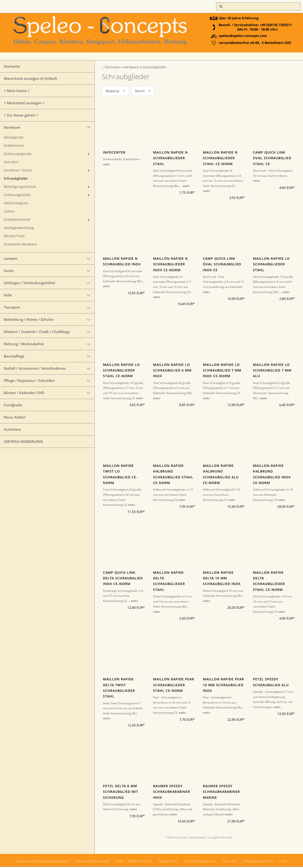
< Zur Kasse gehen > (21, 115)
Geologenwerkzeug (19, 228)
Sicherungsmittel (17, 195)
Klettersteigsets (16, 203)
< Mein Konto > (17, 91)
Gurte (9, 271)
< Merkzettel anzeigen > (24, 103)
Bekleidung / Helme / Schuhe (29, 319)
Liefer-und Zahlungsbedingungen (43, 861)
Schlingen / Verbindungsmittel (29, 283)
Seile (8, 295)
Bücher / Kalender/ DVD (24, 393)
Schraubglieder (16, 178)
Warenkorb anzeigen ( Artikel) (30, 78)
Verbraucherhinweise (92, 861)
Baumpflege (14, 356)
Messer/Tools (14, 236)
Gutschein (12, 429)
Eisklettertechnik (17, 220)
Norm (140, 91)
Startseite (12, 66)
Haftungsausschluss (258, 861)
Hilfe (283, 861)
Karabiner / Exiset (18, 170)
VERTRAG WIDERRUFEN (23, 442)
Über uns (229, 861)
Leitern (9, 211)
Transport (12, 307)
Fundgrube (13, 405)
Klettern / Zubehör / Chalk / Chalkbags (37, 332)
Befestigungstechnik (20, 187)
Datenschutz (168, 861)
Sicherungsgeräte (18, 154)
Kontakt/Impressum (200, 861)
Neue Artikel (15, 417)
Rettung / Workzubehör (24, 344)
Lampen (11, 258)
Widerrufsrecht (140, 861)
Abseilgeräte (14, 137)
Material (112, 91)
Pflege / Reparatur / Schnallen (29, 380)
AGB (119, 861)
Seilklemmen (14, 146)
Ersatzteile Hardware (20, 244)
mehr (107, 164)
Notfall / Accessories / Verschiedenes (35, 368)
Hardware (12, 127)
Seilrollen (11, 162)
